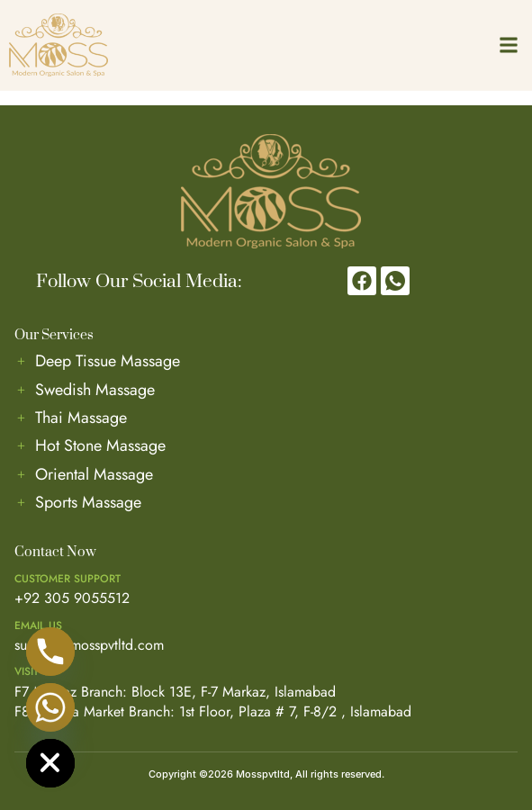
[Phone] (50, 652)
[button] (508, 45)
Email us (38, 625)
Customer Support (68, 579)
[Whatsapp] (50, 707)
